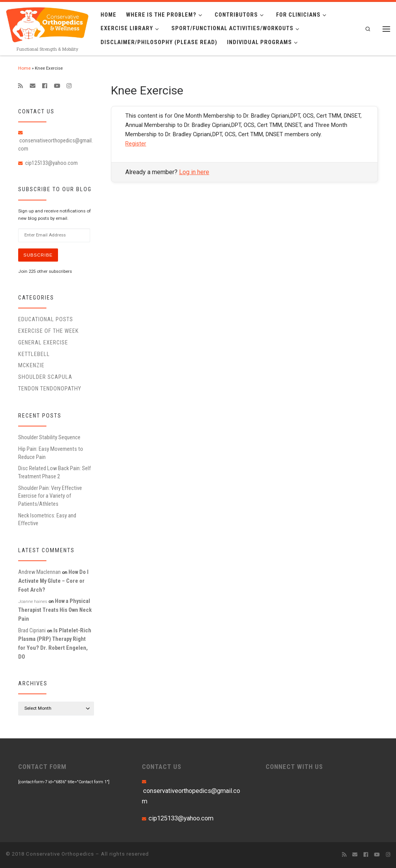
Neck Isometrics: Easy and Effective (47, 519)
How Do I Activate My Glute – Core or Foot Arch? (53, 581)
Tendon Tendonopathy (50, 389)
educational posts (46, 319)
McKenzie (31, 365)
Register (136, 144)
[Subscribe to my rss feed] (21, 86)
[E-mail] (33, 86)
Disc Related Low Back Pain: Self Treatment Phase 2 (55, 472)
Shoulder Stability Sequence (49, 437)
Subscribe (38, 255)
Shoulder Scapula (45, 377)
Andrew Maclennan (39, 572)
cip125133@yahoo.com (51, 163)
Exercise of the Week (49, 331)
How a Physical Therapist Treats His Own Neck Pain (55, 610)
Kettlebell (34, 354)
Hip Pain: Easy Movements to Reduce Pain (51, 453)
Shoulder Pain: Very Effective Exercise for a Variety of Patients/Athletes (50, 496)
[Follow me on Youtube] (57, 86)
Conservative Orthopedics (60, 854)
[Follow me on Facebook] (45, 86)
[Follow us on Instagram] (69, 86)
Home (24, 68)
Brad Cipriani (32, 630)
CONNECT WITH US (294, 767)
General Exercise (43, 342)
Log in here (194, 172)
